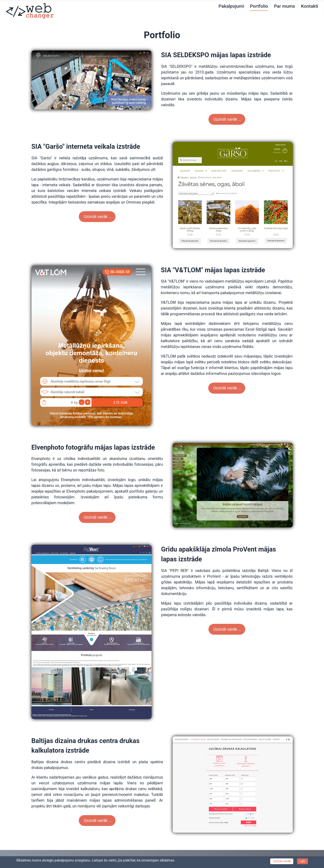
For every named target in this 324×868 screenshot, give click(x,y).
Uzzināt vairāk (282, 861)
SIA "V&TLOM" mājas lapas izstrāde (213, 270)
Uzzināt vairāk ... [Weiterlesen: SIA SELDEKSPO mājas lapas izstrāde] (227, 119)
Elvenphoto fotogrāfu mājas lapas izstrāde (93, 447)
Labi (303, 861)
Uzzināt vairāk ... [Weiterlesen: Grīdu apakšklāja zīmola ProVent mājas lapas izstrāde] (227, 629)
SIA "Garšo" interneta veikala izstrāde (86, 147)
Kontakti (310, 6)
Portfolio (259, 6)
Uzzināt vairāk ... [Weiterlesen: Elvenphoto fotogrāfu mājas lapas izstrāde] (97, 517)
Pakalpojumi (231, 6)
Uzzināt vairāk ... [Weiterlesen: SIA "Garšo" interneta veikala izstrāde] (97, 217)
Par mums (285, 6)
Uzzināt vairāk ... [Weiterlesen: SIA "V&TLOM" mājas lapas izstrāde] (227, 388)
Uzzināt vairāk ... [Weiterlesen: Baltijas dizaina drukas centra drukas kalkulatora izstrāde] (97, 821)
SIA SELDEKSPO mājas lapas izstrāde (216, 55)
